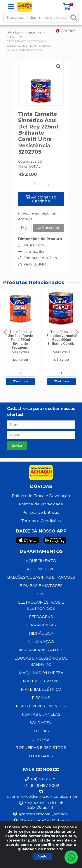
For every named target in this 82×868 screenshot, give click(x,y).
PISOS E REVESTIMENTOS (41, 706)
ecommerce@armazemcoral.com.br (42, 794)
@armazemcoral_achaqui (41, 814)
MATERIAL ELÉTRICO (41, 689)
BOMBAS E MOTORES (41, 586)
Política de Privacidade (41, 504)
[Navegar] (5, 332)
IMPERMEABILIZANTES (41, 650)
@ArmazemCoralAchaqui (41, 820)
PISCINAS (41, 698)
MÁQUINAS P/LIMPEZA (41, 673)
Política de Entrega (41, 512)
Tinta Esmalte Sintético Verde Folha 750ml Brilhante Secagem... (20, 340)
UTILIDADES (41, 756)
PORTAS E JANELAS (41, 714)
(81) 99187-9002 (41, 785)
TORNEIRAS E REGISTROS (41, 748)
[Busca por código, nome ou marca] (37, 18)
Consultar (48, 228)
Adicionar (20, 381)
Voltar (65, 31)
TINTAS (41, 739)
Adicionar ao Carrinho (41, 199)
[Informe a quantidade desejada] (35, 185)
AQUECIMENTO (41, 561)
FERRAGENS (41, 617)
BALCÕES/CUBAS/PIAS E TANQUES (41, 577)
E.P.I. (41, 594)
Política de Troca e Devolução (41, 496)
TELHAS (41, 731)
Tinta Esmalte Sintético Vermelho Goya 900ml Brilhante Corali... (62, 338)
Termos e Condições (41, 521)
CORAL (35, 167)
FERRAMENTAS (41, 625)
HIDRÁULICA (41, 633)
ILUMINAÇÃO (41, 642)
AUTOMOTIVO (41, 569)
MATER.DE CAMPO (41, 681)
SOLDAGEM (41, 723)
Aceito (42, 856)
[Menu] (11, 7)
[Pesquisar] (74, 18)
